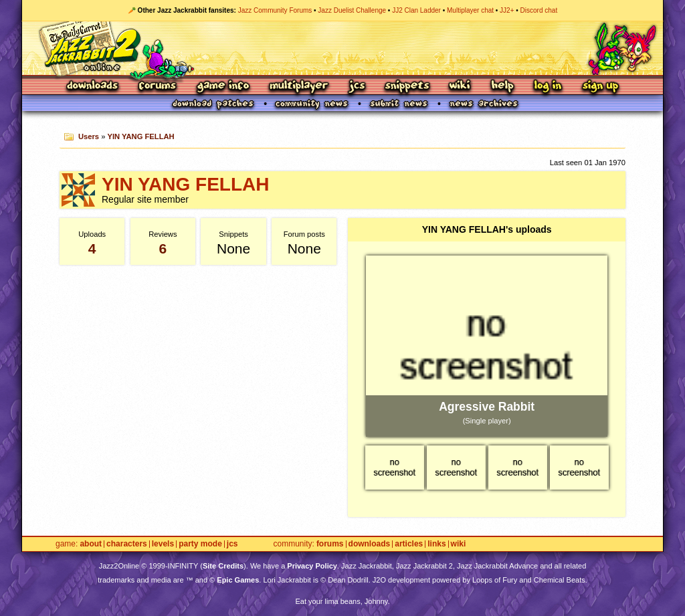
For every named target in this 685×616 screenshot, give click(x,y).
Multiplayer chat (470, 10)
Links (436, 544)
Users (89, 136)
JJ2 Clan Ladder (416, 10)
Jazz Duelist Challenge (352, 10)
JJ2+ (507, 10)
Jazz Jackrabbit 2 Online (342, 48)
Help (502, 87)
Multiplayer (299, 87)
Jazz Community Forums (275, 10)
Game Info (223, 87)
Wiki (460, 87)
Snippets (407, 87)
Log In (548, 87)
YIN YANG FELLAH (141, 136)
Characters (127, 544)
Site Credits (223, 566)
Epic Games (238, 580)
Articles (409, 544)
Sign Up (600, 87)
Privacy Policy (312, 566)
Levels (163, 544)
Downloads (93, 87)
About (91, 544)
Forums (158, 87)
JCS (357, 87)
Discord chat (539, 10)
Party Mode (200, 544)
